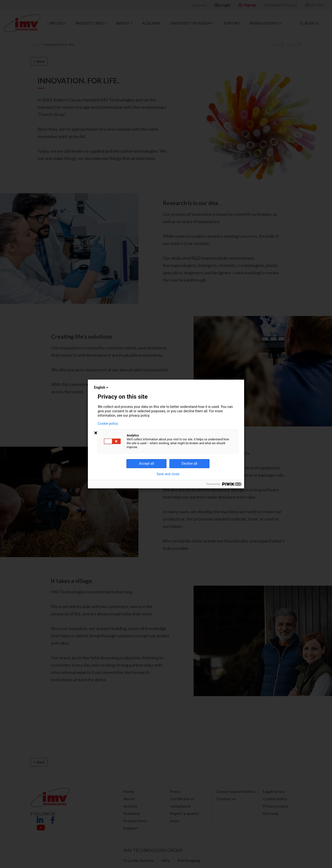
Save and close (168, 474)
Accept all (146, 464)
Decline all (189, 464)
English (102, 387)
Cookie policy (108, 424)
